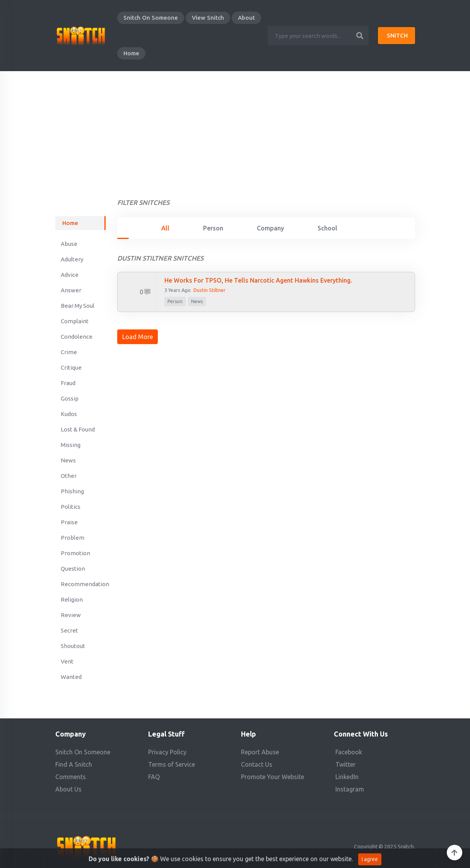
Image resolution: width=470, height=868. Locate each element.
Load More (138, 337)
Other (69, 476)
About (246, 18)
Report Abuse (260, 752)
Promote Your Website (273, 777)
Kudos (69, 414)
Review (71, 615)
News (68, 460)
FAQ (154, 777)
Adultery (72, 259)
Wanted (71, 677)
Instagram (350, 789)
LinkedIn (347, 777)
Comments (71, 777)
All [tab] (165, 228)
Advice (70, 275)
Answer (71, 290)
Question (73, 569)
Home (131, 53)
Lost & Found (78, 429)
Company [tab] (270, 228)
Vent (67, 661)
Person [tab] (213, 228)
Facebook (349, 752)
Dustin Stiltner (209, 290)
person (175, 301)
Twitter (345, 764)
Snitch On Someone (151, 18)
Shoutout (73, 646)
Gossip (70, 398)
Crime (69, 352)
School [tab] (327, 228)
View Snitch (208, 18)
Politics (71, 507)
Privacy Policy (167, 752)
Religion (72, 599)
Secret (69, 630)
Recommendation (83, 584)
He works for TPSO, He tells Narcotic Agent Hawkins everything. (258, 280)
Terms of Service (172, 764)
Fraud (68, 383)
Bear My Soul (78, 306)
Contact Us (257, 764)
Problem (73, 538)
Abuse (69, 244)
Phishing (72, 491)
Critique (71, 367)
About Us (68, 789)
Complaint (75, 321)
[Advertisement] (235, 129)
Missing (71, 445)
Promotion (75, 553)
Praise (69, 522)
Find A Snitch (74, 764)
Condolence (77, 337)
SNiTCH (397, 35)
